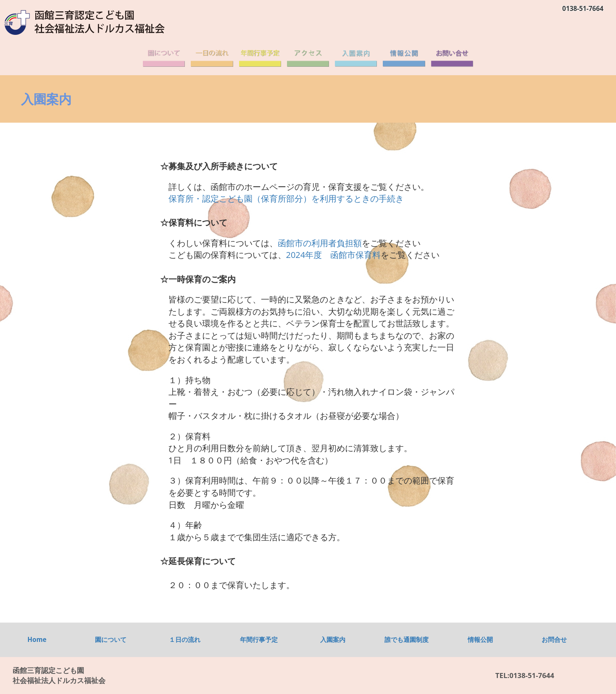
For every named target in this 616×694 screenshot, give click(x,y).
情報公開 (480, 640)
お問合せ (554, 640)
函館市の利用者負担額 (320, 243)
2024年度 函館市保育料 (334, 255)
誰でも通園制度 (407, 640)
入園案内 (333, 640)
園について (111, 640)
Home (37, 640)
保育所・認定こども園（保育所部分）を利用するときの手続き (286, 198)
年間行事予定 (259, 640)
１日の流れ (185, 640)
